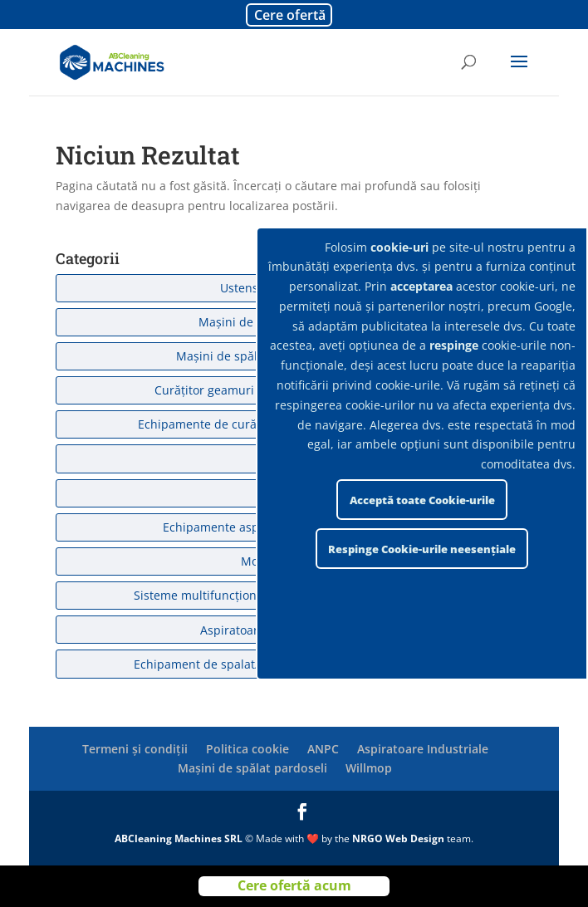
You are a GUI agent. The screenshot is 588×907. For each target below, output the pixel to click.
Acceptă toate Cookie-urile (422, 500)
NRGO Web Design (398, 838)
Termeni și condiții (135, 749)
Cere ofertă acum (294, 885)
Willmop (369, 768)
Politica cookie (247, 749)
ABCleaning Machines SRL (180, 838)
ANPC (323, 749)
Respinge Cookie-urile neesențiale (422, 549)
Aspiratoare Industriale (423, 749)
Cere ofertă (290, 15)
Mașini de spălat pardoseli (252, 768)
